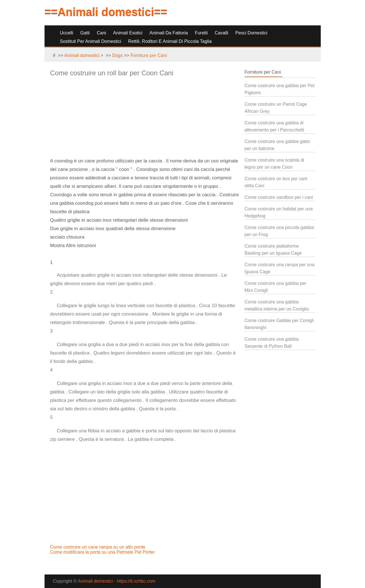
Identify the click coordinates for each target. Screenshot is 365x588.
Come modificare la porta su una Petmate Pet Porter (103, 552)
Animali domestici (82, 55)
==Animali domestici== (106, 12)
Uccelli (67, 33)
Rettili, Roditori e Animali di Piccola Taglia (170, 41)
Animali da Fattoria (169, 33)
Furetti (201, 33)
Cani (101, 33)
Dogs (117, 55)
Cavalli (222, 33)
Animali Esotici (128, 33)
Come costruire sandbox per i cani (279, 197)
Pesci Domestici (251, 33)
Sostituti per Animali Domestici (91, 41)
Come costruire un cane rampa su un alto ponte (98, 547)
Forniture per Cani (149, 55)
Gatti (85, 33)
